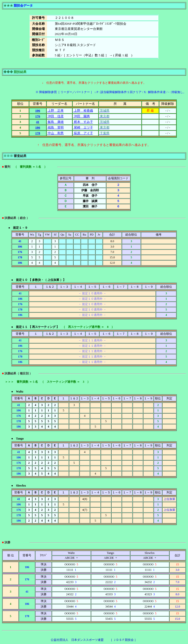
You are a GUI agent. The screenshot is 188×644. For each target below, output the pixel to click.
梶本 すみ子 (83, 122)
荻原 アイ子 (83, 133)
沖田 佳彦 (55, 116)
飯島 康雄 (55, 122)
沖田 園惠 (81, 116)
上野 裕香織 (83, 111)
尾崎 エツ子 (83, 127)
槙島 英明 (55, 127)
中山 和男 (55, 133)
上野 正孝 (55, 111)
